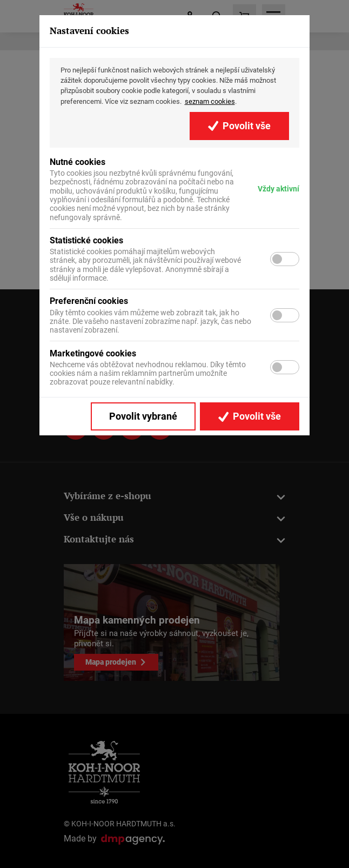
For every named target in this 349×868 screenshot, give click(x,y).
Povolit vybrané (143, 416)
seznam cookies (210, 101)
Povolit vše (239, 126)
